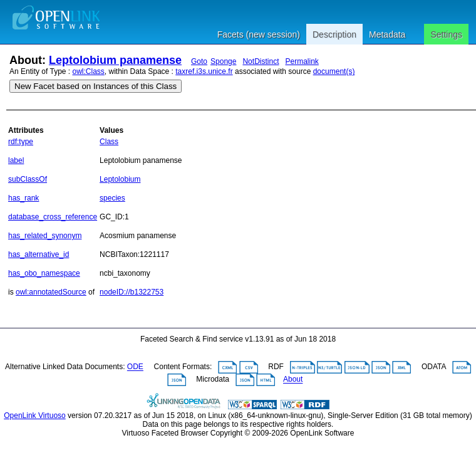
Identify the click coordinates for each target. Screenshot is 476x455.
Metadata (387, 34)
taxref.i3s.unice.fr (204, 71)
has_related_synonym (45, 236)
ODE (135, 367)
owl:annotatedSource (51, 292)
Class (109, 142)
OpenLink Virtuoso (35, 416)
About (293, 380)
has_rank (23, 198)
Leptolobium (120, 179)
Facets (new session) (259, 34)
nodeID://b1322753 (132, 292)
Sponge (223, 61)
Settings (446, 34)
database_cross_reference (53, 217)
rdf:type (21, 142)
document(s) (334, 71)
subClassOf (28, 179)
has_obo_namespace (44, 273)
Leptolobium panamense (115, 60)
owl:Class (89, 71)
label (16, 160)
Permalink (302, 61)
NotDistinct (261, 61)
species (112, 198)
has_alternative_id (39, 254)
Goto (199, 61)
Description (334, 34)
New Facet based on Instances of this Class (96, 86)
